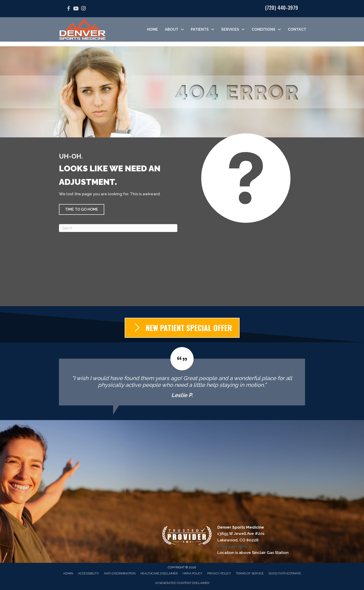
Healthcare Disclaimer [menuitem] (159, 573)
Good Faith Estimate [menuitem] (285, 573)
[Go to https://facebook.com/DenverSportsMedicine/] (68, 9)
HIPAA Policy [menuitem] (193, 573)
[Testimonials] (182, 376)
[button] (82, 209)
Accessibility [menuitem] (88, 573)
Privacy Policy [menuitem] (219, 573)
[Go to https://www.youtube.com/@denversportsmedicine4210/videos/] (76, 9)
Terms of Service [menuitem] (250, 573)
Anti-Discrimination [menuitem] (120, 573)
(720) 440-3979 (282, 7)
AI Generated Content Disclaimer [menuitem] (182, 583)
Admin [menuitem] (68, 573)
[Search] (118, 228)
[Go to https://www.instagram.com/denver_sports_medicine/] (83, 9)
